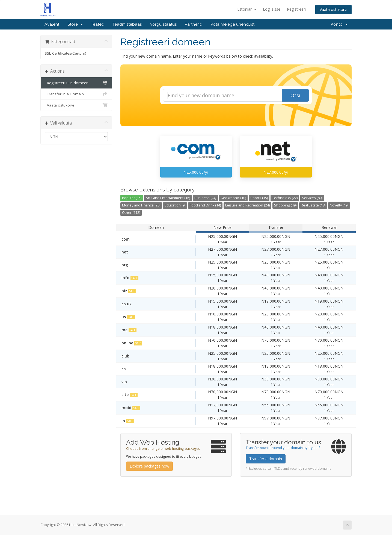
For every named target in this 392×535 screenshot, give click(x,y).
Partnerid (194, 24)
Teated (98, 24)
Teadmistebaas (127, 24)
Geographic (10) (233, 198)
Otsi (295, 95)
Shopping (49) (285, 205)
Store (75, 24)
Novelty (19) (339, 205)
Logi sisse (272, 9)
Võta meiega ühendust (232, 24)
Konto (339, 24)
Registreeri (296, 9)
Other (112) (131, 213)
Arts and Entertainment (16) (168, 198)
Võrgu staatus (163, 24)
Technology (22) (285, 198)
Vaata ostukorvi (333, 9)
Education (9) (175, 205)
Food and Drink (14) (205, 205)
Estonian (247, 9)
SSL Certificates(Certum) (66, 53)
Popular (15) (132, 198)
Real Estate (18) (313, 205)
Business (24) (205, 198)
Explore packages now (149, 466)
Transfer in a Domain (76, 94)
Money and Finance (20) (141, 205)
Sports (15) (259, 198)
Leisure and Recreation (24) (247, 205)
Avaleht (52, 24)
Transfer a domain (266, 459)
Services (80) (312, 198)
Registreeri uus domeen (76, 83)
